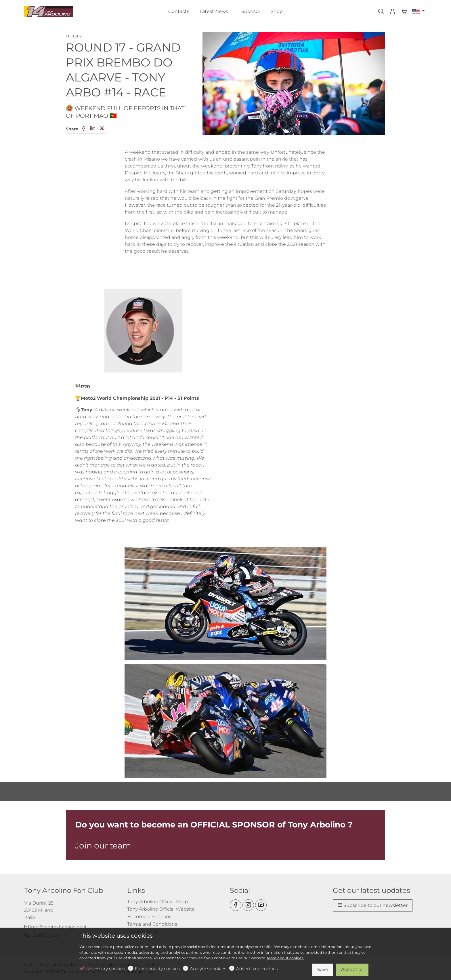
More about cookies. (285, 958)
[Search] (381, 12)
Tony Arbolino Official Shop (157, 902)
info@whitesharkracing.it (55, 927)
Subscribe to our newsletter (373, 905)
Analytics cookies (208, 969)
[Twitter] (102, 129)
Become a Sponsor (149, 917)
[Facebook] (83, 129)
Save (323, 969)
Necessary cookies (106, 969)
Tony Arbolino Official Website (161, 909)
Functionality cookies (157, 969)
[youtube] (261, 905)
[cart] (404, 12)
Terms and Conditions (152, 924)
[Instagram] (248, 905)
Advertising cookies (257, 969)
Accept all (352, 969)
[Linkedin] (93, 129)
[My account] (392, 12)
